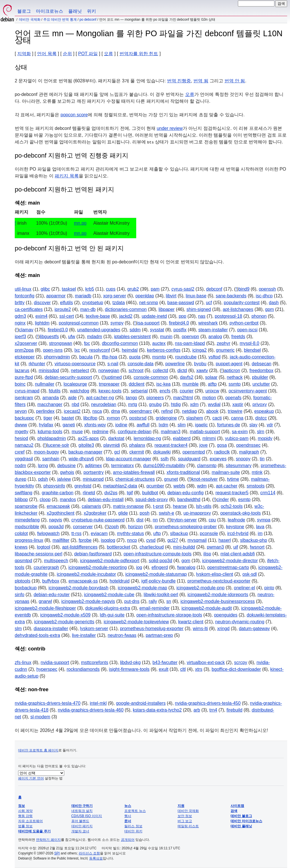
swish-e (167, 513)
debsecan (262, 364)
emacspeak (58, 506)
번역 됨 (201, 81)
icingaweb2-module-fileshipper (45, 608)
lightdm (42, 323)
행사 (128, 816)
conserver (83, 527)
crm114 (268, 493)
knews (21, 547)
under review (170, 128)
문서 (128, 821)
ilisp (207, 554)
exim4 (41, 316)
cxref (20, 452)
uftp (157, 533)
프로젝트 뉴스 (135, 811)
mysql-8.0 (249, 343)
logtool (43, 547)
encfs (165, 391)
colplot (21, 533)
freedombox (262, 370)
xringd (223, 629)
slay (253, 425)
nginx (20, 323)
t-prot (158, 506)
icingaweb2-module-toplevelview (136, 622)
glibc (45, 289)
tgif (130, 493)
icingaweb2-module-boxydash (78, 588)
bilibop (21, 499)
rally (153, 601)
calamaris (91, 506)
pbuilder (260, 377)
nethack (235, 377)
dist (140, 520)
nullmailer (44, 384)
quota (135, 357)
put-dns (132, 601)
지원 (181, 806)
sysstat (157, 330)
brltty (20, 303)
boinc (20, 384)
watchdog (80, 391)
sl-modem (40, 717)
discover (42, 303)
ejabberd (182, 438)
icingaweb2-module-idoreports (218, 595)
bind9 (244, 289)
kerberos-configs (164, 350)
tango (131, 398)
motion (209, 398)
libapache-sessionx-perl (39, 554)
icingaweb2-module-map (142, 588)
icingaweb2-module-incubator (87, 574)
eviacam (99, 533)
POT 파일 (88, 54)
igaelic (201, 425)
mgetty (22, 432)
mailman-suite (226, 472)
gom (186, 561)
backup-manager (85, 452)
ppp (183, 316)
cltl (183, 669)
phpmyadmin (57, 357)
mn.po (80, 223)
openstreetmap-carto (228, 567)
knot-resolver (204, 479)
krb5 (90, 289)
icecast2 (72, 411)
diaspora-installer (51, 629)
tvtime (233, 479)
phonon (259, 316)
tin (262, 459)
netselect (80, 370)
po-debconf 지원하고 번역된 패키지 (64, 189)
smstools (256, 486)
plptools (23, 581)
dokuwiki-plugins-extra (108, 608)
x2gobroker (95, 513)
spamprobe (26, 506)
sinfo (20, 595)
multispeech (56, 561)
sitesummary (239, 466)
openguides (226, 615)
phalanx (137, 445)
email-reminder (154, 608)
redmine (100, 432)
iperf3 (20, 337)
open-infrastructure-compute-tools (157, 554)
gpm (269, 309)
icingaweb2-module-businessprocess (217, 601)
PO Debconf (88, 20)
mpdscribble (27, 527)
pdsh (43, 479)
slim (182, 425)
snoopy (243, 459)
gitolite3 (86, 445)
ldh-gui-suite (112, 615)
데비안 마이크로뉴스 (246, 821)
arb (197, 710)
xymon (113, 418)
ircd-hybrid (238, 533)
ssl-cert (67, 316)
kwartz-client (191, 622)
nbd (75, 404)
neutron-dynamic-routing (240, 622)
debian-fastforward (93, 554)
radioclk (222, 452)
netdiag (189, 411)
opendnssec (248, 445)
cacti (217, 418)
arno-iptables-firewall (134, 472)
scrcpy (241, 662)
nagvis (56, 520)
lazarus (22, 370)
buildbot (150, 493)
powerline (175, 364)
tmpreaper (109, 384)
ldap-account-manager (129, 459)
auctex (159, 343)
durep (21, 479)
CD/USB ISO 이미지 (87, 816)
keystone (235, 527)
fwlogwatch (48, 533)
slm (18, 629)
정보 (22, 806)
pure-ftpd (24, 377)
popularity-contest (242, 303)
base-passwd (181, 303)
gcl (117, 452)
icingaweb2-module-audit (207, 608)
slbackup (179, 533)
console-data (140, 364)
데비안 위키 (133, 831)
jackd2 (126, 316)
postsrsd (138, 418)
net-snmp (149, 303)
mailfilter (61, 540)
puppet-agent (229, 364)
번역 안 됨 (235, 81)
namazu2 (24, 445)
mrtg (133, 404)
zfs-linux (23, 662)
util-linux (23, 289)
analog (215, 337)
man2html (183, 398)
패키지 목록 (67, 176)
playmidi (112, 445)
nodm (20, 466)
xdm (194, 404)
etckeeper (25, 357)
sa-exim (240, 432)
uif (236, 547)
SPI (57, 853)
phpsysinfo (54, 486)
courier (186, 391)
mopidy (265, 438)
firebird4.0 (179, 323)
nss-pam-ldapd (190, 343)
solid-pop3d (160, 561)
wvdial (214, 404)
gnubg (155, 404)
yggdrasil (24, 459)
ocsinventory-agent (248, 391)
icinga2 (200, 350)
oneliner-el (245, 588)
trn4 (213, 710)
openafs (233, 398)
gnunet (171, 479)
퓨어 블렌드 (80, 821)
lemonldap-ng (147, 438)
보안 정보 (185, 816)
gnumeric (225, 350)
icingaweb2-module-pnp (201, 588)
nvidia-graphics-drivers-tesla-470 (48, 703)
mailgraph (249, 452)
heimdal (130, 350)
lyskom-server (94, 629)
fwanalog (186, 567)
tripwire (235, 411)
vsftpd (215, 357)
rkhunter (37, 364)
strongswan (61, 343)
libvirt (171, 296)
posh (145, 513)
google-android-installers (141, 703)
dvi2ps (111, 493)
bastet (68, 418)
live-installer (84, 635)
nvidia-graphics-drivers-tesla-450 (208, 703)
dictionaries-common (126, 309)
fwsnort (257, 547)
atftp (212, 384)
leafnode (236, 520)
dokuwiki (162, 452)
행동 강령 (25, 816)
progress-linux (29, 540)
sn (169, 601)
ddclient (137, 384)
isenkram (24, 398)
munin (166, 337)
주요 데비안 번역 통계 (60, 20)
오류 (108, 54)
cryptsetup (93, 303)
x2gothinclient (61, 513)
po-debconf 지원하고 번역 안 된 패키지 (69, 248)
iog (139, 567)
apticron (232, 370)
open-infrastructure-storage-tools (169, 615)
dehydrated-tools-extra (37, 635)
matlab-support (205, 432)
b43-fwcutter (165, 662)
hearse (180, 506)
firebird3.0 (58, 330)
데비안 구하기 (82, 806)
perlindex (45, 411)
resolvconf (100, 350)
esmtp (244, 499)
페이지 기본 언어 (31, 778)
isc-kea (164, 384)
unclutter (261, 384)
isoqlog (108, 540)
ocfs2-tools (232, 506)
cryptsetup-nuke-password (98, 520)
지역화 (24, 54)
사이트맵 (237, 806)
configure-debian (135, 432)
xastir (238, 404)
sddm (135, 330)
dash (274, 303)
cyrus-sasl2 (183, 289)
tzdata (119, 303)
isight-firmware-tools (129, 669)
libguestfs (49, 337)
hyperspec (47, 669)
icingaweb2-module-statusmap (156, 574)
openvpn (190, 337)
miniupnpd (93, 479)
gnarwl (45, 601)
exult (164, 669)
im (260, 533)
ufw (72, 337)
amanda (51, 398)
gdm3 (20, 316)
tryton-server (184, 520)
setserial (139, 391)
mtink (257, 472)
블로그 (24, 11)
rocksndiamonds (83, 669)
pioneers (155, 398)
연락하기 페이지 (48, 840)
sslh (165, 459)
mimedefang (27, 520)
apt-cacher (227, 486)
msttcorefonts (95, 662)
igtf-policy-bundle (158, 581)
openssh (267, 289)
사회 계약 (25, 811)
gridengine (166, 418)
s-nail (113, 364)
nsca (97, 411)
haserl (225, 540)
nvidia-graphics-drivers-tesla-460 (91, 710)
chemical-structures (135, 479)
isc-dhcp (264, 296)
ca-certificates (29, 309)
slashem (195, 418)
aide (72, 398)
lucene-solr (58, 445)
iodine (121, 425)
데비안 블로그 (241, 816)
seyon (21, 411)
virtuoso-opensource (75, 364)
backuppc (24, 418)
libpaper (167, 309)
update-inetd (154, 316)
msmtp (159, 357)
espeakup (264, 411)
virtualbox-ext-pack (206, 662)
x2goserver (26, 343)
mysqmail (197, 540)
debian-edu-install (106, 499)
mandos (68, 499)
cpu (212, 520)
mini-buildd (184, 547)
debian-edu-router (52, 595)
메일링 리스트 (188, 826)
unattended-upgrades (99, 330)
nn (155, 520)
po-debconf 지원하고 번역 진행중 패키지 (72, 155)
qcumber (155, 486)
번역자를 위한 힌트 (139, 54)
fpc (87, 343)
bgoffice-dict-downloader (236, 669)
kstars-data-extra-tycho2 (157, 710)
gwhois (67, 472)
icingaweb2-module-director (230, 561)
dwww (21, 425)
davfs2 (186, 377)
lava (260, 527)
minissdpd (49, 370)
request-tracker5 (232, 493)
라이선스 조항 (89, 853)
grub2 (133, 289)
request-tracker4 (171, 445)
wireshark (208, 323)
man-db (88, 309)
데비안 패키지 (82, 826)
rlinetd (89, 493)
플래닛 (75, 11)
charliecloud (152, 547)
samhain (51, 459)
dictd (182, 370)
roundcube (186, 357)
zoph (114, 527)
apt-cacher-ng (100, 398)
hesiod (21, 438)
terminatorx (123, 466)
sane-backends (231, 296)
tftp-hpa (110, 357)
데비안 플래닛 (241, 826)
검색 (234, 811)
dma (116, 411)
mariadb (83, 296)
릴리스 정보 (133, 826)
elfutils (66, 303)
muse (77, 432)
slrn (261, 432)
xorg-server (115, 296)
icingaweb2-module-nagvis (88, 601)
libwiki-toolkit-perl (161, 595)
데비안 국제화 (30, 20)
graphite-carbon (57, 493)
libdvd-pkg (130, 662)
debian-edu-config (185, 493)
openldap (145, 296)
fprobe (85, 540)
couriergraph (46, 567)
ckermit (137, 452)
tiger (48, 418)
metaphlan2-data (120, 486)
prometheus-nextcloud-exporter (219, 581)
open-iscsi (247, 330)
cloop (45, 499)
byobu (200, 364)
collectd (160, 370)
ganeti (69, 425)
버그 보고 (185, 821)
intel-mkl (98, 703)
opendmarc (141, 411)
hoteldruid (120, 581)
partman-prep (159, 635)
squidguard (189, 459)
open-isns (53, 350)
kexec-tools (110, 391)
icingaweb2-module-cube (109, 595)
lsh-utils (204, 506)
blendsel (252, 350)
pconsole (209, 533)
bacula (86, 357)
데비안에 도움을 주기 (34, 831)
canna (237, 418)
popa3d (56, 527)
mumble (190, 384)
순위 (67, 54)
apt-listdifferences (80, 547)
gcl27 (173, 540)
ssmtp (235, 384)
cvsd (151, 540)
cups (111, 289)
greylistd (83, 486)
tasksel (69, 289)
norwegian (109, 370)
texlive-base (98, 316)
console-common (151, 377)
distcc (261, 418)
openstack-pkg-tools (241, 513)
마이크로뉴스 (50, 11)
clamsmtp (207, 466)
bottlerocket (119, 547)
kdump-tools (50, 432)
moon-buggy (47, 452)
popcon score (74, 115)
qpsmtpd (23, 561)
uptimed (114, 377)
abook (212, 411)
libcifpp (90, 418)
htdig (176, 404)
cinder (223, 499)
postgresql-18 (228, 316)
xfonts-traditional (183, 472)
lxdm (163, 425)
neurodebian (104, 404)
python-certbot (244, 323)
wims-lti (200, 629)
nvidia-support (55, 662)
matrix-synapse (128, 506)
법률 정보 (25, 826)
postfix (180, 330)
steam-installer (213, 330)
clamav (26, 330)
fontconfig (24, 296)
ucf (209, 303)
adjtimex (93, 466)
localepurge (75, 384)
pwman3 (215, 547)
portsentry (94, 472)
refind (167, 411)
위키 (91, 11)
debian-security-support (68, 377)
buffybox (51, 581)
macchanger (50, 404)
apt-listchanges (238, 309)
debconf (214, 289)
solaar (211, 377)
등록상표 (96, 858)
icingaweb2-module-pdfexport (110, 561)
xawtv (202, 370)
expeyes (218, 459)
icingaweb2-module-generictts (64, 622)
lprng (43, 466)
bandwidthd (189, 499)
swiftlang (24, 493)
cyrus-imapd (27, 391)
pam (155, 289)
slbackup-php (254, 540)
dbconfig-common (120, 343)
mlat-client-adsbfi (238, 554)
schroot (136, 370)
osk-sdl (250, 574)
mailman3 (171, 432)
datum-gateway (254, 629)
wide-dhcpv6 (81, 459)
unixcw (212, 391)
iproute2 (63, 309)
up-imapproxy (197, 513)
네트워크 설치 (82, 811)
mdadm (94, 337)
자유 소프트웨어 (30, 821)
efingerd (160, 567)
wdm (202, 486)
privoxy (260, 404)
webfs (179, 486)
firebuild (234, 710)
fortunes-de (229, 425)
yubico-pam (237, 438)
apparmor (56, 296)
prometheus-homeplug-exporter (152, 629)
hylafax (46, 425)
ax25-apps (88, 438)
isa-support (148, 323)
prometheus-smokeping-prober (186, 527)
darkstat (116, 438)
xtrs (199, 669)
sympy (117, 323)
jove (203, 445)
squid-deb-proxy (152, 499)
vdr (270, 425)
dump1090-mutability (164, 466)
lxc (77, 350)
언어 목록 (47, 54)
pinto (269, 588)
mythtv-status (130, 533)
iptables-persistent (132, 337)
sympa (264, 520)
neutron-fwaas (122, 635)
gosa (222, 445)
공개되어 (128, 840)
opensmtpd (194, 452)
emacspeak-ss (83, 581)
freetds (238, 337)
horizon (135, 527)
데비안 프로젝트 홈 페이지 (38, 750)
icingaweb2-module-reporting (97, 567)
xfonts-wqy (95, 425)
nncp (132, 540)
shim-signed (199, 309)
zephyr (223, 343)
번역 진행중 (179, 81)
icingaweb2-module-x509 (65, 615)
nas (202, 316)
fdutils (55, 391)
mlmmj (209, 438)
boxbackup (26, 588)
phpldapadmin (52, 438)
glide (123, 513)
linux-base (196, 296)
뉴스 (128, 806)
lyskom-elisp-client (215, 574)
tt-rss (76, 533)
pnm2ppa (24, 350)
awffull (143, 425)
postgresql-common (79, 323)
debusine (66, 466)
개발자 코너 (80, 831)
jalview (64, 479)
